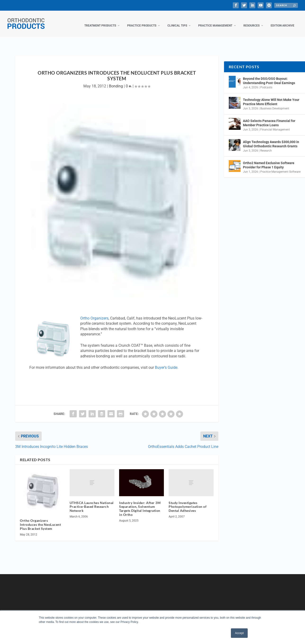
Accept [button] (239, 633)
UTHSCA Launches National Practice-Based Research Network (92, 502)
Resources (251, 21)
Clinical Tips (177, 21)
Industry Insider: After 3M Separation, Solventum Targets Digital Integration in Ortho (140, 504)
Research (266, 146)
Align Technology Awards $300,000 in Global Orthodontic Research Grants (271, 139)
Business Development (275, 104)
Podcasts (266, 83)
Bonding (116, 81)
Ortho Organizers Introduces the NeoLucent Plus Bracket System (40, 520)
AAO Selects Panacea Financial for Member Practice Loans (269, 118)
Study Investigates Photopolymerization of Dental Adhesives (188, 502)
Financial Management (275, 125)
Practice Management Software (280, 167)
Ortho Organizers (94, 313)
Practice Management (215, 21)
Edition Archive (283, 21)
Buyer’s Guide (166, 363)
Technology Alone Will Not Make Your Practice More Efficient (271, 97)
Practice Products (142, 21)
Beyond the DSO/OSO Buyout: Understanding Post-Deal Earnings (269, 76)
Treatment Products (100, 21)
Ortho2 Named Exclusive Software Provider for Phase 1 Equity (269, 160)
